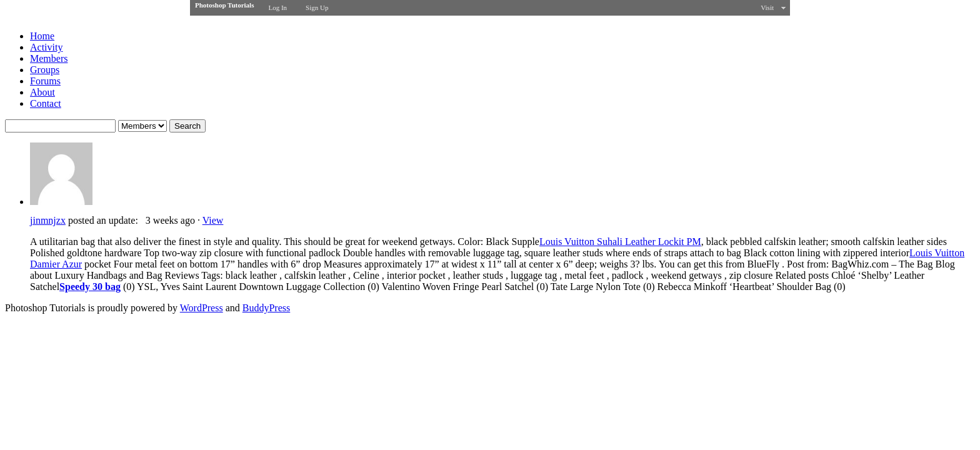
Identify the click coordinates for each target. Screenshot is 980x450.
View (213, 220)
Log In (277, 7)
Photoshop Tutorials (224, 5)
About (42, 92)
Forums (45, 81)
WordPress (202, 308)
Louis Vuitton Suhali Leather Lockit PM (620, 242)
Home (42, 36)
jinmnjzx (48, 220)
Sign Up (317, 7)
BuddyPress (266, 308)
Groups (45, 70)
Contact (46, 103)
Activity (46, 47)
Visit (767, 7)
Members (49, 58)
